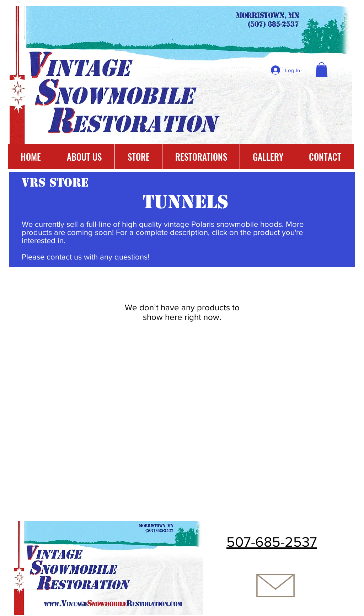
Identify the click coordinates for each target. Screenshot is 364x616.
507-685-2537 (272, 542)
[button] (322, 70)
